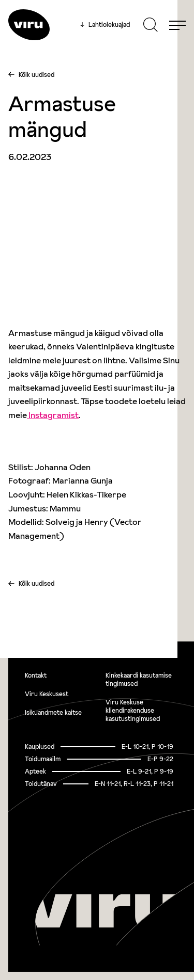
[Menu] (177, 25)
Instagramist (53, 415)
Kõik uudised (36, 75)
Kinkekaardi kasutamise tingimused (139, 679)
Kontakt (36, 675)
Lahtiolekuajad (105, 25)
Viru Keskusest (47, 694)
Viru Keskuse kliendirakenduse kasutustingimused (133, 710)
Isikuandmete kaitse (53, 712)
